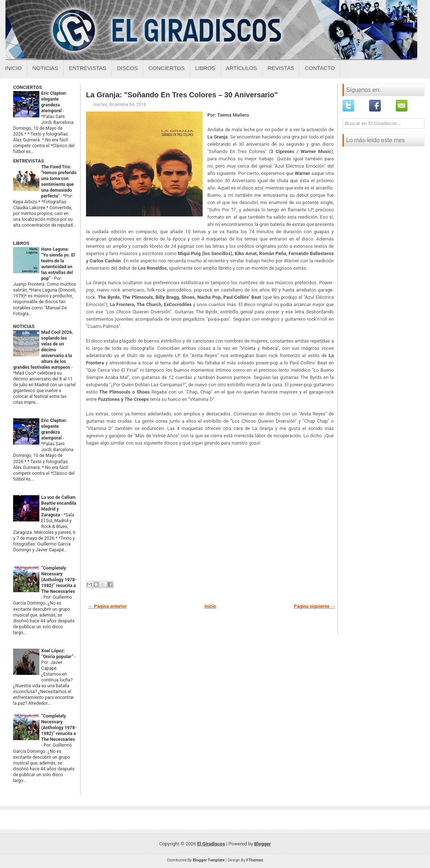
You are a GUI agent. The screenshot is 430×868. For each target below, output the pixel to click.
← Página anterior (107, 606)
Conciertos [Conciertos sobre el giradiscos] (166, 68)
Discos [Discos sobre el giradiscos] (128, 68)
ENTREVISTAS (28, 161)
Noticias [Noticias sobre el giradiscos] (45, 68)
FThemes (255, 860)
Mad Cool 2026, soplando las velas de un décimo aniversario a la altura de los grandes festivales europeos (43, 350)
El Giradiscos (211, 844)
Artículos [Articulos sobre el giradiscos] (242, 68)
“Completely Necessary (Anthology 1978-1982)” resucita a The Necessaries (59, 580)
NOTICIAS (24, 326)
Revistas (281, 68)
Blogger (263, 844)
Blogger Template (209, 860)
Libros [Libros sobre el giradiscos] (205, 68)
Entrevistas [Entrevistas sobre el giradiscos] (88, 68)
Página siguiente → (314, 606)
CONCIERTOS (28, 87)
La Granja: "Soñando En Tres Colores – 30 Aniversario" (182, 95)
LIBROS (21, 243)
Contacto (320, 68)
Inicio (13, 68)
